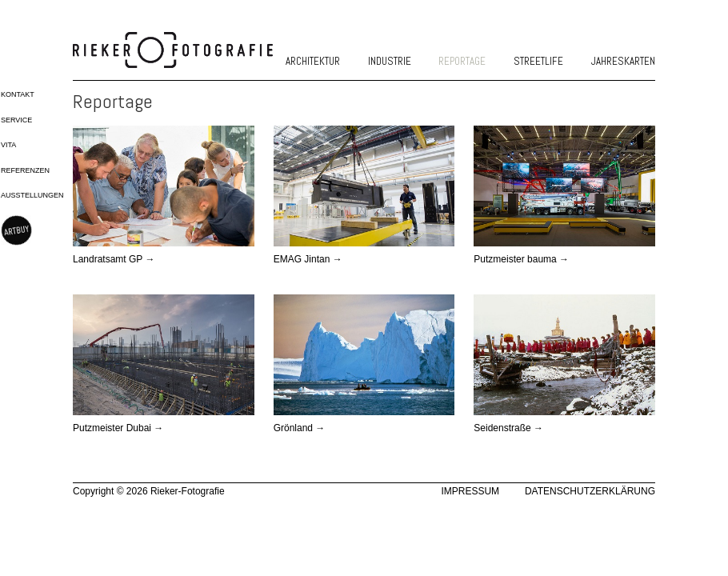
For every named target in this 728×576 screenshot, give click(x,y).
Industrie (390, 61)
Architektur (313, 61)
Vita (8, 145)
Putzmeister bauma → (521, 259)
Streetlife (538, 61)
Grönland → (300, 428)
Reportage (462, 61)
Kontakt (18, 94)
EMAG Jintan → (308, 259)
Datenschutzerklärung (590, 491)
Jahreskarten (623, 61)
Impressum (470, 491)
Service (16, 120)
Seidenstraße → (508, 428)
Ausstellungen (32, 195)
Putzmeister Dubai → (118, 428)
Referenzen (25, 170)
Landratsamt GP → (114, 259)
